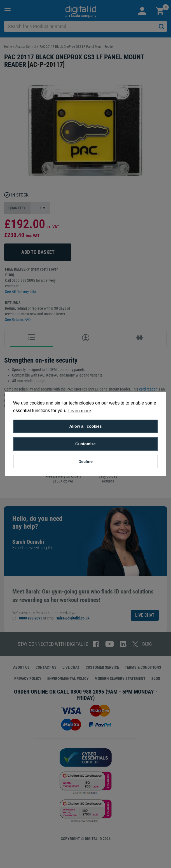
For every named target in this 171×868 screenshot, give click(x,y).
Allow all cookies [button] (86, 426)
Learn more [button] (80, 411)
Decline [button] (85, 462)
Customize (85, 444)
